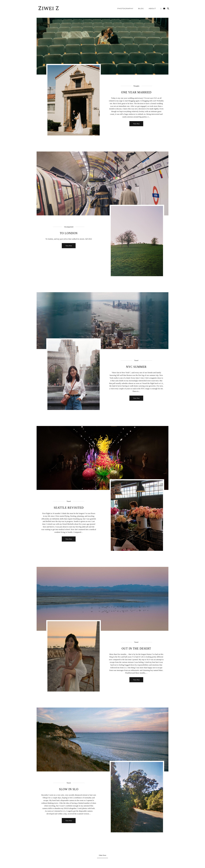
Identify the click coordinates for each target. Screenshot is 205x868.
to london (69, 233)
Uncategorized (69, 227)
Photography (125, 9)
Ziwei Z (49, 8)
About (152, 9)
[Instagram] (161, 9)
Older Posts (102, 855)
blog (141, 9)
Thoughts (136, 86)
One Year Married (136, 92)
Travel (136, 360)
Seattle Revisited (69, 508)
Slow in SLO (69, 789)
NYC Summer (136, 367)
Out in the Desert (136, 648)
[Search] (168, 9)
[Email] (164, 9)
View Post (136, 124)
